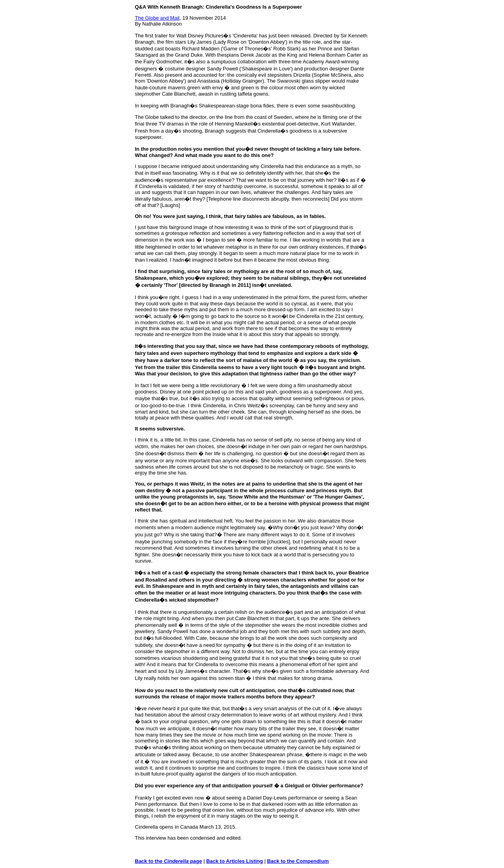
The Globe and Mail (157, 18)
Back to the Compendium (298, 861)
